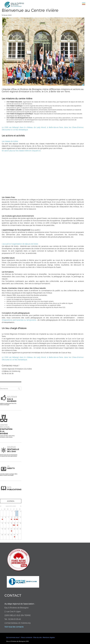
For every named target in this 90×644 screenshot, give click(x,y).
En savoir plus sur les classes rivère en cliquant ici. (21, 151)
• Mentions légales (48, 637)
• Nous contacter (26, 637)
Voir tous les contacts (14, 627)
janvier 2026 (11, 506)
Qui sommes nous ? (13, 637)
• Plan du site (37, 637)
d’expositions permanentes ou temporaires (19, 320)
